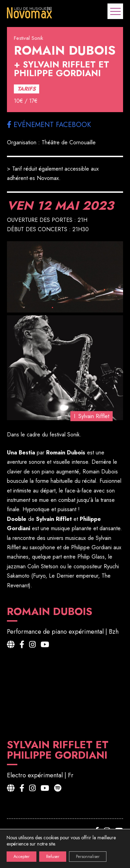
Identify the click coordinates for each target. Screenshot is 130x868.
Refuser (53, 857)
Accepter (21, 857)
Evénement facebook (49, 125)
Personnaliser (88, 857)
